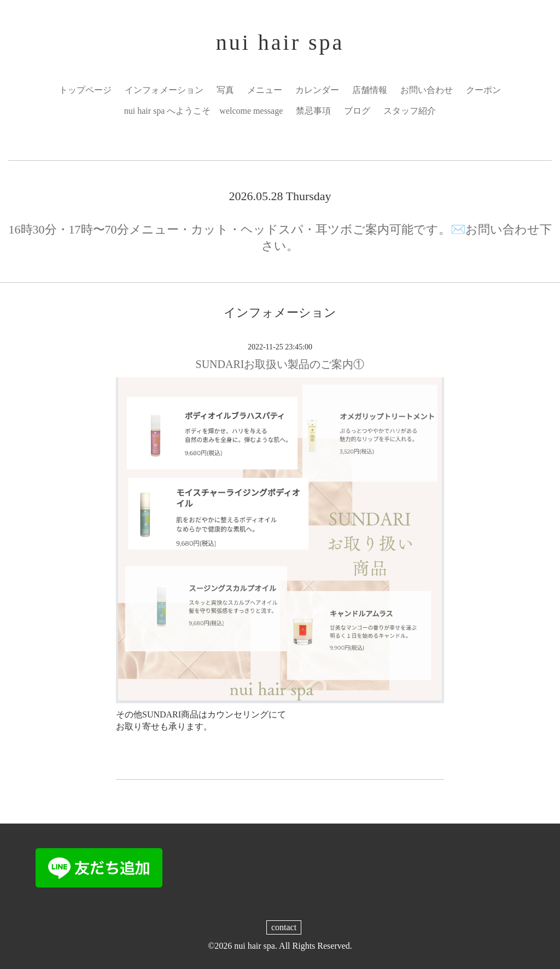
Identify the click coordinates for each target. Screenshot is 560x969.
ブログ (357, 111)
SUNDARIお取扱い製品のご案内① (280, 364)
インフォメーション (164, 90)
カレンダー (317, 90)
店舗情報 (370, 90)
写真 (225, 90)
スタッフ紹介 (410, 111)
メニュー (265, 90)
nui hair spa (280, 42)
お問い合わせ (427, 90)
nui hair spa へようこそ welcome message (204, 111)
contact (284, 927)
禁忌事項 (313, 111)
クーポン (483, 90)
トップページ (85, 90)
